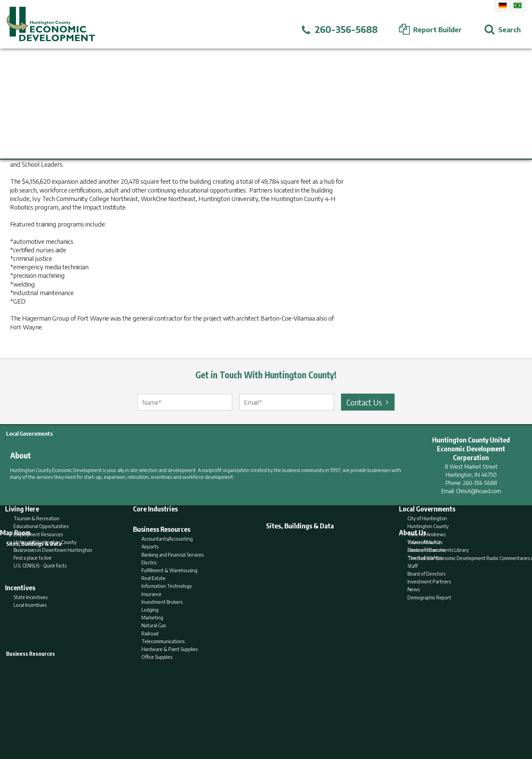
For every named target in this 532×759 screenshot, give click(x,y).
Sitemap (320, 727)
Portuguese (518, 5)
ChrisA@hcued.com (479, 491)
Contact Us (368, 402)
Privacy (296, 727)
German (503, 5)
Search (231, 727)
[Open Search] (502, 30)
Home (210, 727)
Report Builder (263, 727)
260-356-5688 (480, 483)
